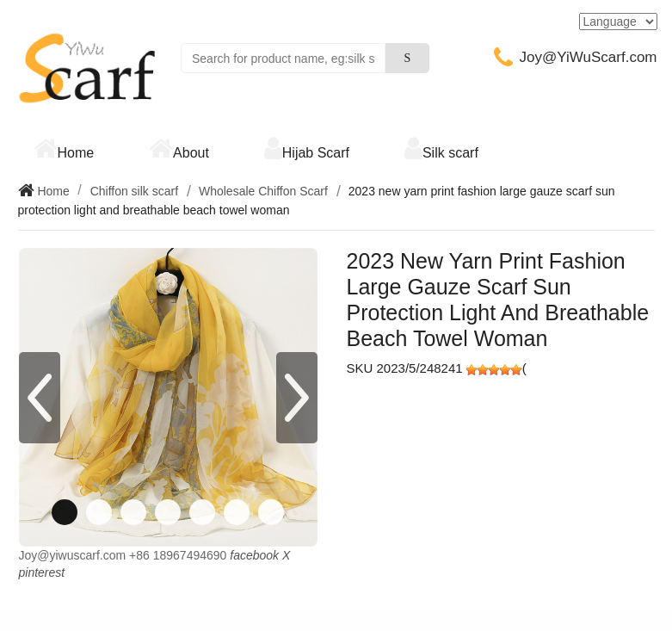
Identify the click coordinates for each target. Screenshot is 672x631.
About (191, 153)
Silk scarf (450, 153)
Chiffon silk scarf (134, 191)
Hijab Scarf (316, 153)
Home (76, 153)
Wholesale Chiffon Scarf (263, 191)
